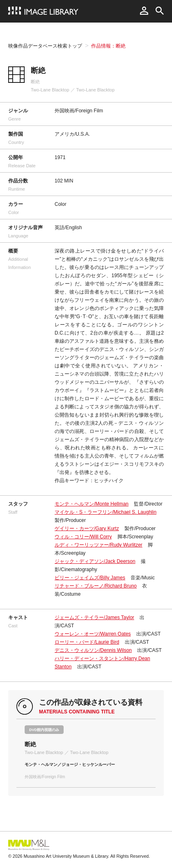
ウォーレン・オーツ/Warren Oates (93, 634)
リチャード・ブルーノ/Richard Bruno (96, 586)
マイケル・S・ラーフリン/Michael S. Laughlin (105, 512)
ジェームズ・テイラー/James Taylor (94, 617)
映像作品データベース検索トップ (45, 46)
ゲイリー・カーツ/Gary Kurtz (87, 529)
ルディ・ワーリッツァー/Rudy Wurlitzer (99, 545)
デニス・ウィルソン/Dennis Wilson (93, 650)
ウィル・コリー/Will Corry (83, 537)
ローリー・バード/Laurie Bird (87, 642)
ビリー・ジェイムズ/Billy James (90, 578)
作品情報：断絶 (108, 46)
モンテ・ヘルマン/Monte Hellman (92, 504)
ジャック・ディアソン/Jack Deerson (95, 561)
